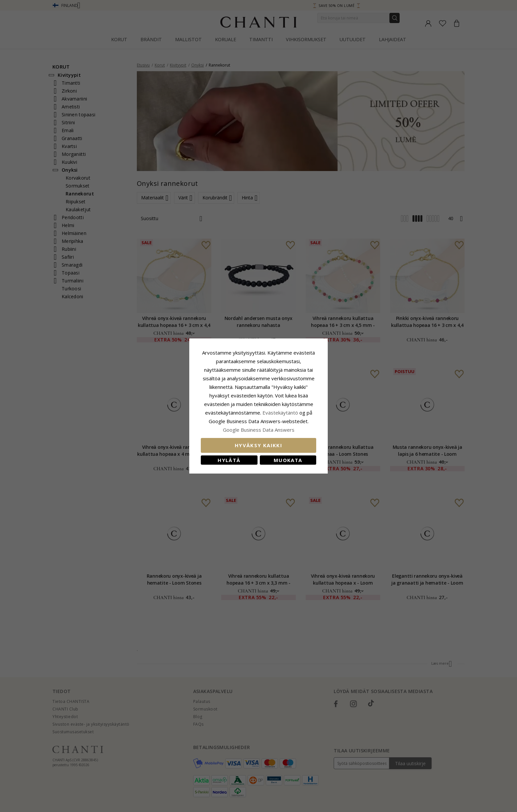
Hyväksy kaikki (258, 445)
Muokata (288, 460)
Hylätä (229, 460)
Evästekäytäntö (280, 413)
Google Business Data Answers (259, 430)
